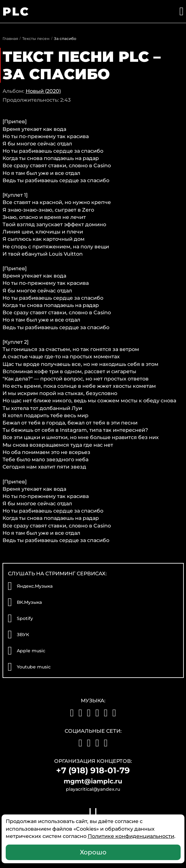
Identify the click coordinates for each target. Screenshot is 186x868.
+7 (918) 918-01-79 (93, 770)
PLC (16, 11)
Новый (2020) (43, 91)
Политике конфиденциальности (131, 836)
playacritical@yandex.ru (93, 789)
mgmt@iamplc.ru (93, 781)
